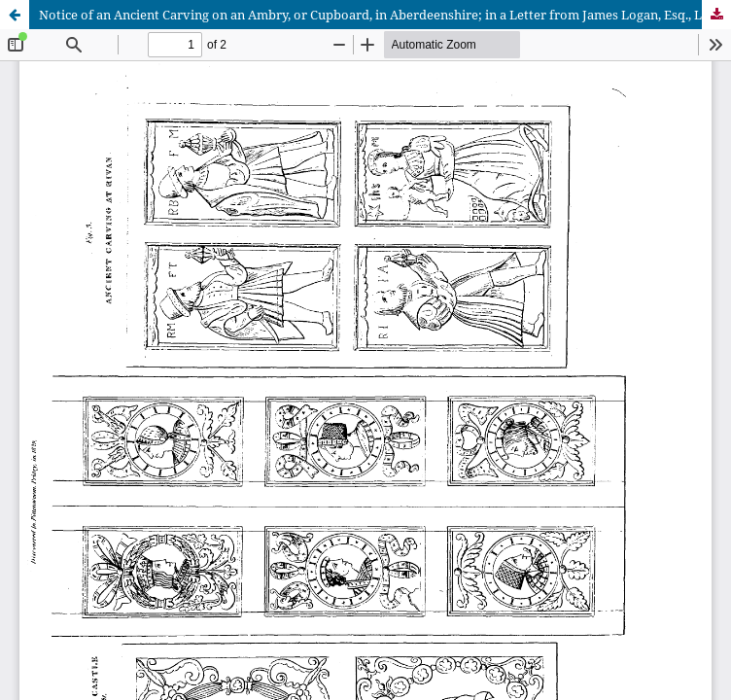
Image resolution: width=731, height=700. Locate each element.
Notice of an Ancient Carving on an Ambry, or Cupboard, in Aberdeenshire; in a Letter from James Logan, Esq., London (385, 15)
